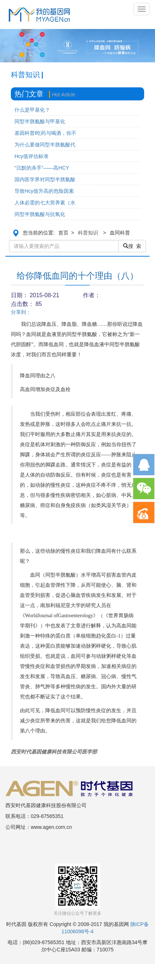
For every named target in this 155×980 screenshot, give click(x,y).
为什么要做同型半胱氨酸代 (45, 145)
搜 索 (132, 246)
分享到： (21, 312)
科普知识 (88, 233)
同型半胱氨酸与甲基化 (40, 121)
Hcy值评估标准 (32, 156)
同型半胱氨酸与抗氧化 (40, 214)
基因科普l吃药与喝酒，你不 (45, 133)
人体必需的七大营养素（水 (45, 203)
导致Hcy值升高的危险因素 (44, 191)
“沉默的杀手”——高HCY (42, 168)
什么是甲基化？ (32, 110)
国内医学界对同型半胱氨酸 (45, 179)
